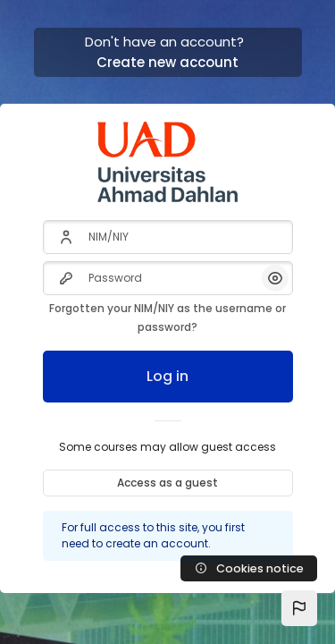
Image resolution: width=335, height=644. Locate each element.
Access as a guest (167, 483)
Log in (167, 376)
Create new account (167, 62)
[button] (299, 608)
